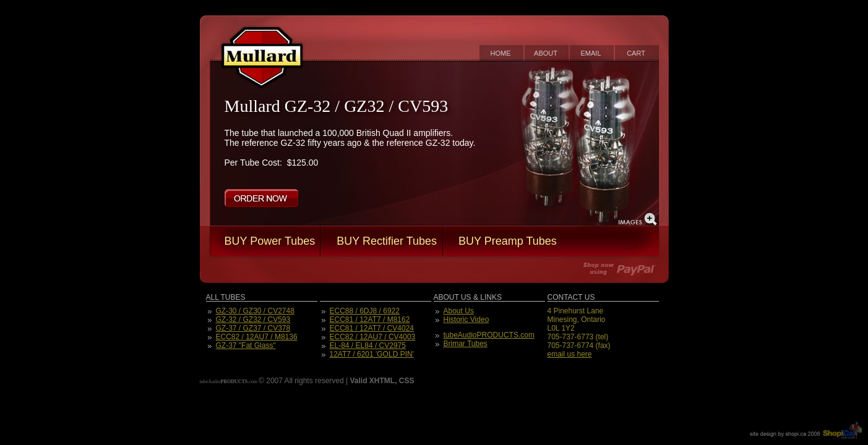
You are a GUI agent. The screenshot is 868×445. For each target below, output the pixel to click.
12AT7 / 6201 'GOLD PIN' (372, 354)
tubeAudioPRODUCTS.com (489, 335)
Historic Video (466, 320)
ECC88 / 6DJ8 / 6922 (365, 311)
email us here (570, 354)
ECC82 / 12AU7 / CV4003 (373, 337)
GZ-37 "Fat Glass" (246, 345)
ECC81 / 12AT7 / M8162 (370, 320)
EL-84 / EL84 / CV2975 (368, 345)
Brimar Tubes (466, 344)
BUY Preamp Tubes (508, 241)
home (501, 53)
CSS (407, 381)
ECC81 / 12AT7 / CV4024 (372, 328)
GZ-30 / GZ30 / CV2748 (255, 311)
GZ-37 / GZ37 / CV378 (253, 328)
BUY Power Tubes (270, 241)
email (591, 53)
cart (636, 53)
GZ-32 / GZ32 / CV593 (253, 320)
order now (261, 198)
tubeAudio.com (229, 382)
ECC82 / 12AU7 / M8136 (257, 337)
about (546, 53)
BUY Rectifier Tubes (387, 241)
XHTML (382, 381)
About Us (459, 311)
